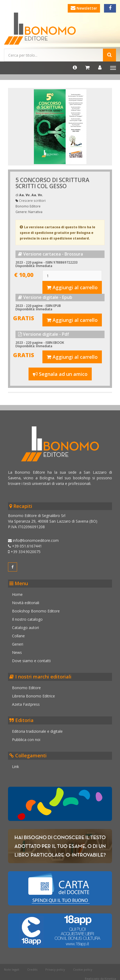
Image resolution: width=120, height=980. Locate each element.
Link (15, 767)
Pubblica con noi (26, 740)
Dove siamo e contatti (31, 661)
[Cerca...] (54, 55)
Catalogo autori (25, 628)
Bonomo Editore (26, 688)
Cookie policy (83, 969)
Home (17, 594)
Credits (32, 969)
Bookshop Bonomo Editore (36, 611)
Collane (18, 636)
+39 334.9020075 (24, 552)
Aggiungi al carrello (72, 287)
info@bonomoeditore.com (33, 540)
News (17, 652)
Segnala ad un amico (60, 374)
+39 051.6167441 (25, 546)
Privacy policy (55, 969)
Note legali (12, 969)
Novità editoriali (26, 603)
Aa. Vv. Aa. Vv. (31, 195)
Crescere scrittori (32, 200)
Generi (18, 644)
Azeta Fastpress (26, 704)
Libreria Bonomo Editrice (33, 696)
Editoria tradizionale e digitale (37, 731)
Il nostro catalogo (27, 619)
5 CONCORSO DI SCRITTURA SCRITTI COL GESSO (52, 183)
